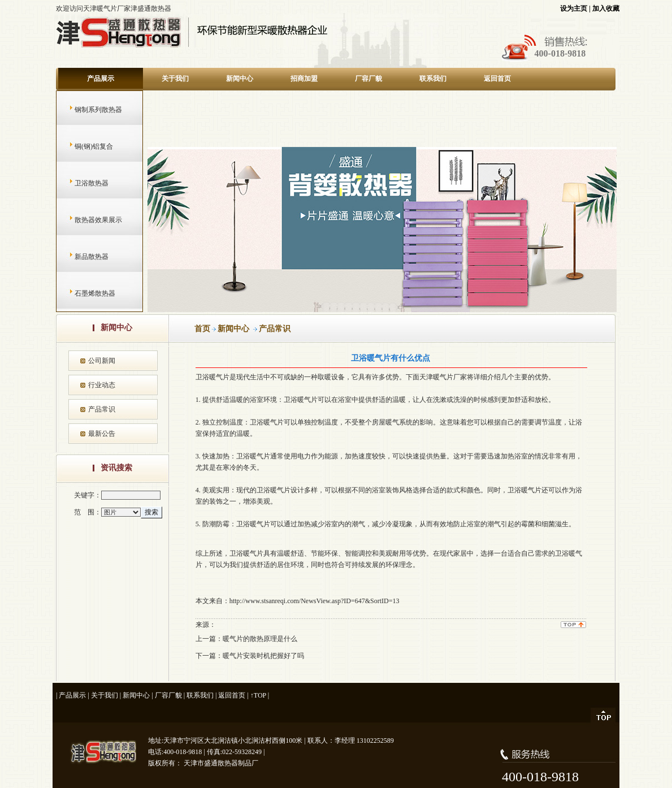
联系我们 (433, 79)
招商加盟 (304, 79)
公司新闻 (102, 361)
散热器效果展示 (87, 220)
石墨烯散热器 (84, 293)
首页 (202, 329)
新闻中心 (240, 79)
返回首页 (497, 79)
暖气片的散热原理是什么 (260, 639)
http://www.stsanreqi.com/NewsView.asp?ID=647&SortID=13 (315, 601)
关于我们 (175, 79)
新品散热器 (81, 257)
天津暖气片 (436, 377)
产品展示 (101, 79)
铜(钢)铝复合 (83, 146)
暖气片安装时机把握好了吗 (263, 656)
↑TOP (258, 695)
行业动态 (102, 385)
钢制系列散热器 (87, 110)
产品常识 (102, 409)
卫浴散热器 (81, 183)
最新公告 (102, 434)
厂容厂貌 (368, 79)
